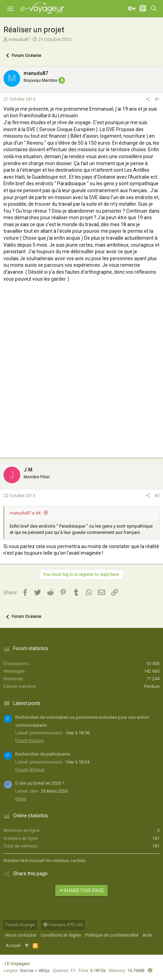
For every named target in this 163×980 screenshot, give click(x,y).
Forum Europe (29, 740)
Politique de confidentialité (112, 935)
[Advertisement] (81, 376)
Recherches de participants (43, 754)
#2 (157, 496)
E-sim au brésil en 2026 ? (40, 783)
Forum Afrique (30, 770)
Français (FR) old (63, 925)
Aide (147, 935)
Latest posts (27, 703)
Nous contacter (21, 935)
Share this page (81, 890)
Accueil (13, 945)
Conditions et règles (61, 935)
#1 (157, 99)
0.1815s (98, 970)
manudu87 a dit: (26, 513)
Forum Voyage (20, 925)
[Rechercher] (154, 9)
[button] (10, 9)
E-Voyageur (18, 964)
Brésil (21, 799)
